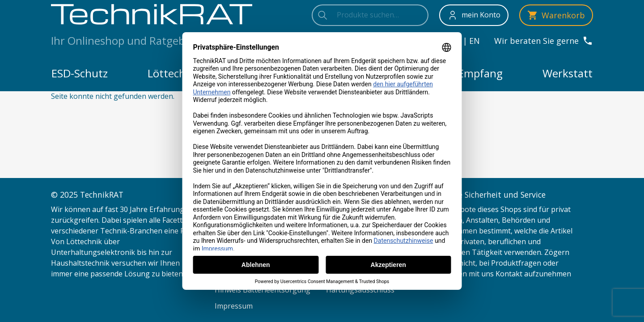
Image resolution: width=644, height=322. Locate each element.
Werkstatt (568, 73)
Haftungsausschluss (360, 290)
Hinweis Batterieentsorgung (263, 290)
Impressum (234, 306)
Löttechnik (174, 73)
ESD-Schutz (80, 73)
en (475, 41)
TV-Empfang (472, 73)
